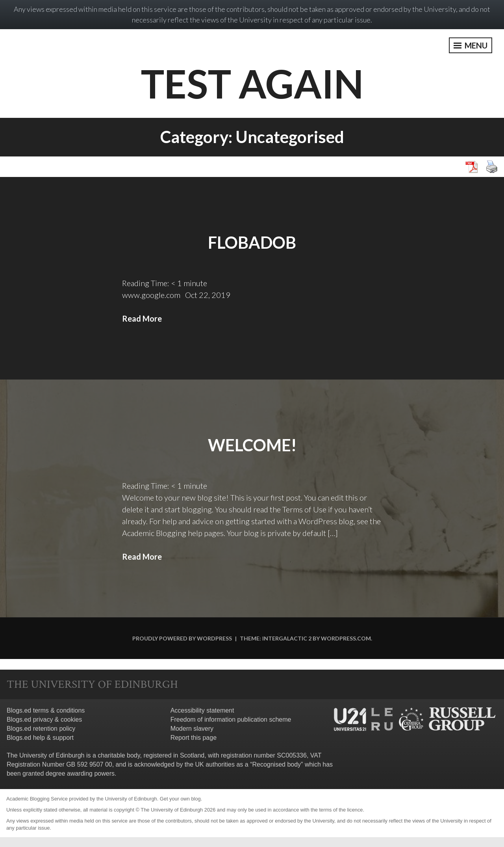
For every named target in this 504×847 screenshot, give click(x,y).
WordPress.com (346, 638)
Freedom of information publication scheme (231, 719)
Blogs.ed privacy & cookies (44, 719)
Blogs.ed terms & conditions (46, 710)
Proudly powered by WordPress (182, 638)
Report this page (194, 738)
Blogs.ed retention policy (41, 729)
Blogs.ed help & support (40, 738)
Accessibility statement (202, 710)
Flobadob (252, 242)
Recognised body (276, 764)
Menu (471, 45)
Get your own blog (180, 799)
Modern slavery (192, 729)
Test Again (252, 83)
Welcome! (252, 445)
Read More (142, 318)
